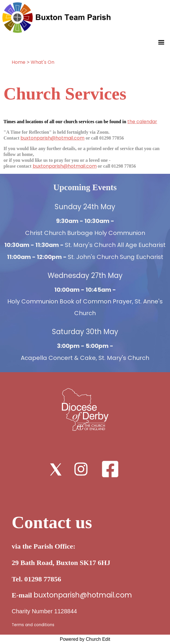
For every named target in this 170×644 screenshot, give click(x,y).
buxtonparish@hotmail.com (52, 138)
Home (19, 62)
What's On (42, 62)
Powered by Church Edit (85, 639)
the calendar (142, 122)
